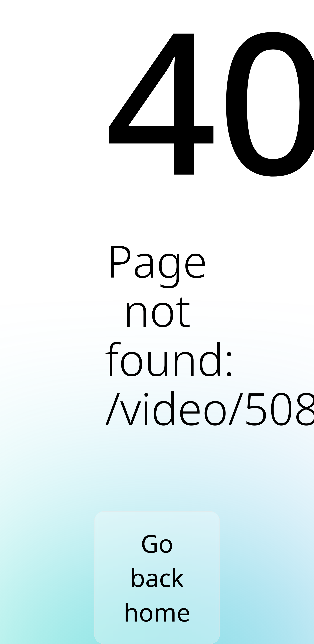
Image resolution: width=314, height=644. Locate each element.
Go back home (157, 578)
